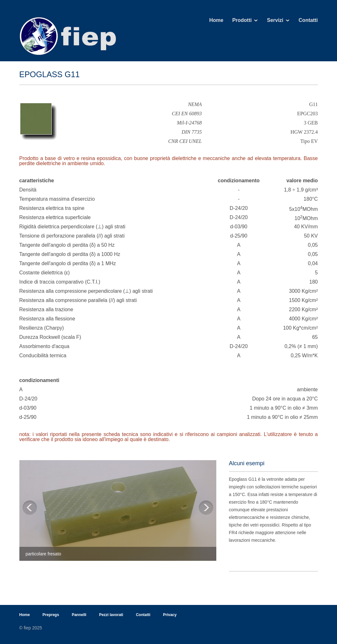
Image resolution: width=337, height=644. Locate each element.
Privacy (170, 615)
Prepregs (51, 615)
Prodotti (242, 20)
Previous (30, 508)
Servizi (275, 20)
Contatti (308, 20)
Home (216, 20)
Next (206, 508)
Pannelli (79, 615)
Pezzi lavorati (111, 615)
